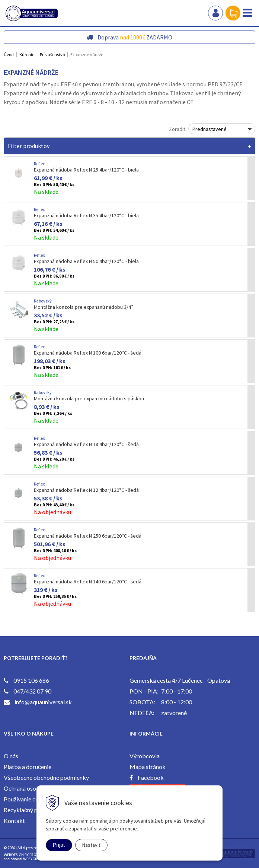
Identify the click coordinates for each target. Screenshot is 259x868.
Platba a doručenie (28, 767)
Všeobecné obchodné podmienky (46, 777)
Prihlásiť (215, 13)
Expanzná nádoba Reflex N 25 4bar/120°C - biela (86, 170)
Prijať (59, 845)
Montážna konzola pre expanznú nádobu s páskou (89, 398)
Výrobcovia (145, 756)
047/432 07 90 (32, 691)
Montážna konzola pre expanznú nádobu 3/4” (84, 307)
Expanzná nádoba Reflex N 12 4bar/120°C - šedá (86, 490)
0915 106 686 (31, 680)
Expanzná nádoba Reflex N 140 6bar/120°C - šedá (88, 582)
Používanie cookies (28, 799)
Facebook (151, 777)
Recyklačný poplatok (31, 810)
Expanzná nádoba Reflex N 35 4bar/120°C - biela (86, 215)
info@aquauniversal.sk (43, 702)
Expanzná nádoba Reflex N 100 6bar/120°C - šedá (88, 353)
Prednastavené (210, 129)
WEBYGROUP (34, 859)
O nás (11, 756)
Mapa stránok (148, 767)
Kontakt (14, 821)
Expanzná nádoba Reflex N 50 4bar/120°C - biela (86, 261)
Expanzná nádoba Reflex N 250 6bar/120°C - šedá (88, 536)
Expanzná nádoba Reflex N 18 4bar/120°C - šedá (86, 444)
